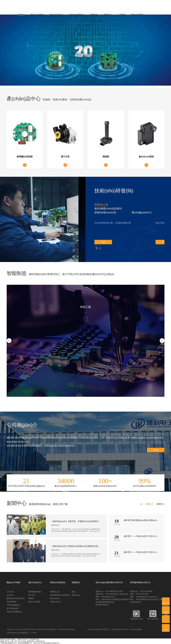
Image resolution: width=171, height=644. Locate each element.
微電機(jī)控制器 (35, 592)
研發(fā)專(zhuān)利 (105, 213)
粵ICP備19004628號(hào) (47, 629)
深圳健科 (161, 26)
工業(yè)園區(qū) (13, 605)
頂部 (166, 630)
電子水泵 (32, 595)
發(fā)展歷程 (12, 602)
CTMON (34, 633)
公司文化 (10, 595)
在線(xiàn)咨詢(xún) (166, 604)
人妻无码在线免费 (6, 643)
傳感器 (31, 598)
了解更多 (103, 242)
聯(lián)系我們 (137, 15)
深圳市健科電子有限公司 (120, 629)
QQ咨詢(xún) (166, 613)
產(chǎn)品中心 (56, 15)
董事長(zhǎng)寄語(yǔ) (16, 598)
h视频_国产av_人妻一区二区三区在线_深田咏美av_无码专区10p (22, 641)
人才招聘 (121, 15)
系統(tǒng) (76, 595)
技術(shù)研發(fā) (76, 15)
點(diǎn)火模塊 (34, 602)
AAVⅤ (15, 643)
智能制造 (94, 15)
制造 (73, 592)
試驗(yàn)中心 (56, 602)
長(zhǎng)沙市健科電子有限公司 (99, 629)
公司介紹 (10, 592)
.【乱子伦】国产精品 (40, 643)
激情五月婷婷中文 (53, 643)
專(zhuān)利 (55, 598)
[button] (101, 205)
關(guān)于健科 (37, 15)
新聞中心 (108, 15)
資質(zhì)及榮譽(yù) (14, 612)
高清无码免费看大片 (25, 643)
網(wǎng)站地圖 (136, 629)
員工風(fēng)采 (13, 608)
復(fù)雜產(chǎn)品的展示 (108, 209)
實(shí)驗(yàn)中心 (142, 213)
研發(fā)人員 (101, 205)
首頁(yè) (21, 15)
